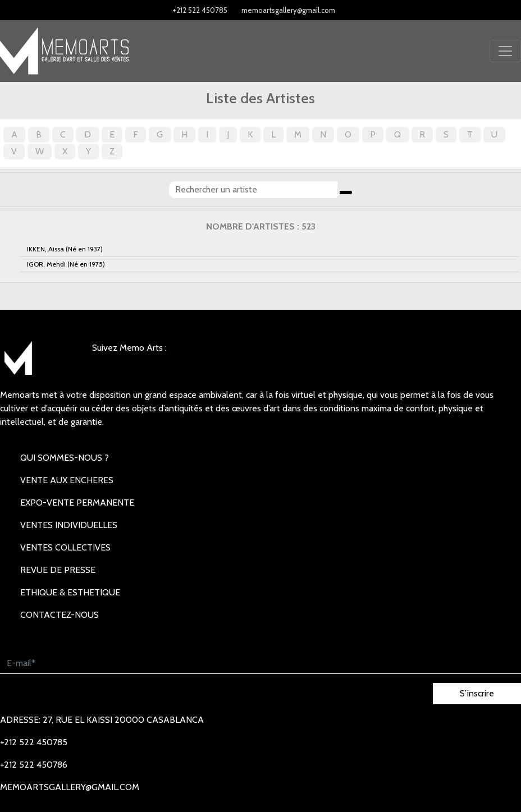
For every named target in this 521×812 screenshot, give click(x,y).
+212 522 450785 (200, 10)
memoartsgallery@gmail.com (288, 10)
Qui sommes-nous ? (65, 458)
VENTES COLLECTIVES (65, 547)
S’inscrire (477, 693)
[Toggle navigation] (505, 51)
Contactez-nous (60, 615)
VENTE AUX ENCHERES (67, 480)
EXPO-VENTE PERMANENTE (77, 503)
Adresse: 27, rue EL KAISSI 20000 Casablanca (102, 720)
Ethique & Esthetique (70, 592)
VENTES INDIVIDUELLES (69, 525)
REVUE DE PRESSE (58, 570)
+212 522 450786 (34, 765)
